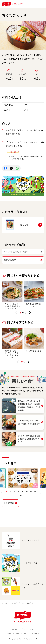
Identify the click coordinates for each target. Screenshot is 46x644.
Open (42, 4)
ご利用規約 (14, 629)
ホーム (4, 603)
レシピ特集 (9, 503)
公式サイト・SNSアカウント (17, 634)
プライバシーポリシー (29, 629)
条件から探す (10, 260)
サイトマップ (35, 634)
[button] (21, 313)
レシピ (14, 603)
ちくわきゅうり (27, 603)
